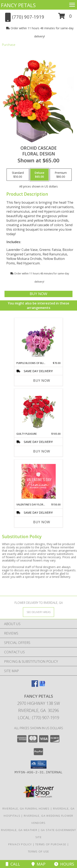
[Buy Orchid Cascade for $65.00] (38, 294)
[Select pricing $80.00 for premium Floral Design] (61, 175)
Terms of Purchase (51, 844)
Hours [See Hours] (64, 864)
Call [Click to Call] (13, 864)
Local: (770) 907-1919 (38, 718)
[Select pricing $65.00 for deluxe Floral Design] (39, 175)
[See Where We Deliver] (38, 612)
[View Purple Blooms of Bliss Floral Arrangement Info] (39, 340)
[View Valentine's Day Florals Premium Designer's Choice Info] (39, 481)
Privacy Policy (20, 844)
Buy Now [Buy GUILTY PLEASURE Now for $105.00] (42, 451)
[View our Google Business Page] (42, 686)
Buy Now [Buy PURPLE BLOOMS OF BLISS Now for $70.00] (42, 381)
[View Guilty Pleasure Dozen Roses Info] (39, 411)
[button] (65, 17)
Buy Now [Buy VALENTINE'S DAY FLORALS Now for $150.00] (42, 522)
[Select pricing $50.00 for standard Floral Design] (18, 175)
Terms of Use (38, 851)
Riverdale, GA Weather (19, 830)
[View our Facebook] (35, 686)
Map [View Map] (38, 864)
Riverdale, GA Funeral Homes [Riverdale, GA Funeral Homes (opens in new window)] (26, 808)
